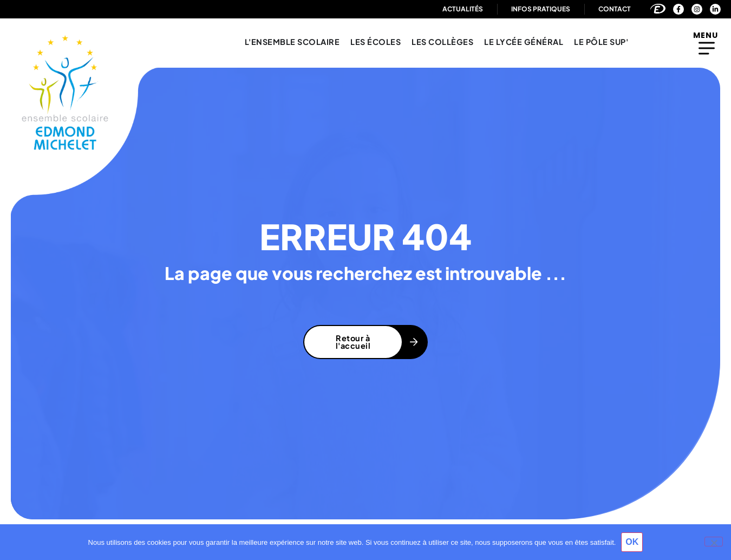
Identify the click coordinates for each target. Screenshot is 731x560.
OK (632, 542)
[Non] (714, 542)
